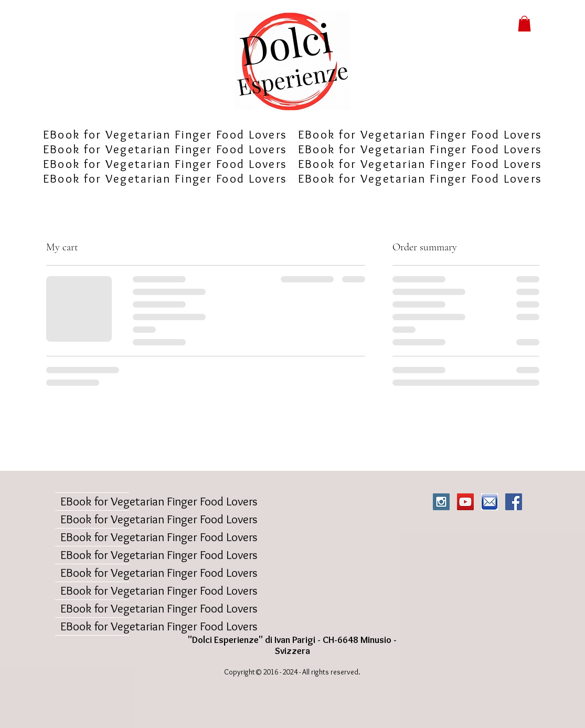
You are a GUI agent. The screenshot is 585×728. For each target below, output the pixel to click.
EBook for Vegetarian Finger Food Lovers (95, 501)
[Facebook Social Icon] (514, 502)
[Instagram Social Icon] (441, 502)
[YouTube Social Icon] (465, 502)
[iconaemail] (490, 502)
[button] (524, 24)
